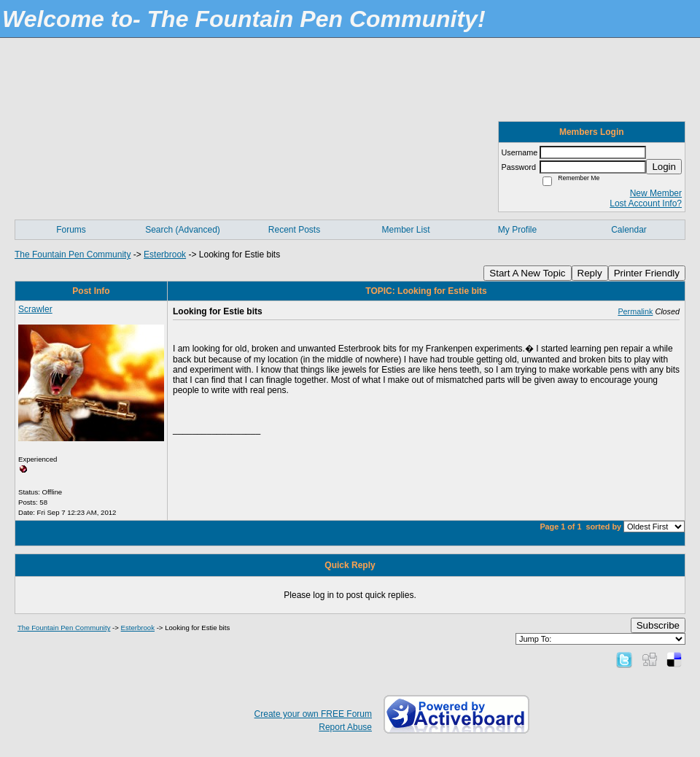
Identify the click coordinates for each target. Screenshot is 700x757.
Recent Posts (294, 230)
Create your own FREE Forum (313, 714)
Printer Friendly (647, 273)
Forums (71, 230)
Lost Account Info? (646, 203)
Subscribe (658, 625)
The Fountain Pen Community (73, 255)
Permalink (635, 311)
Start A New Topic (527, 273)
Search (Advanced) (183, 230)
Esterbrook (165, 255)
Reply (590, 273)
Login (664, 167)
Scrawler (35, 309)
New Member (656, 193)
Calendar (629, 230)
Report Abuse (345, 727)
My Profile (517, 230)
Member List (405, 230)
